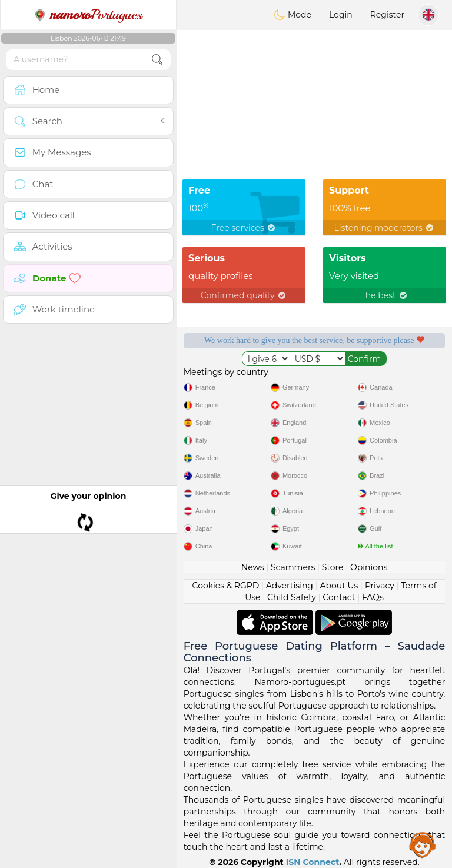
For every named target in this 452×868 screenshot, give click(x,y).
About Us (339, 586)
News (253, 567)
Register (387, 15)
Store (333, 567)
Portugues (88, 15)
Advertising (290, 586)
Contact (339, 597)
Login (341, 15)
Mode (293, 15)
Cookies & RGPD (226, 586)
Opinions (369, 567)
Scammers (293, 567)
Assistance (423, 844)
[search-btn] (157, 60)
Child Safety (292, 597)
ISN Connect (313, 862)
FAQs (373, 597)
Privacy (380, 586)
